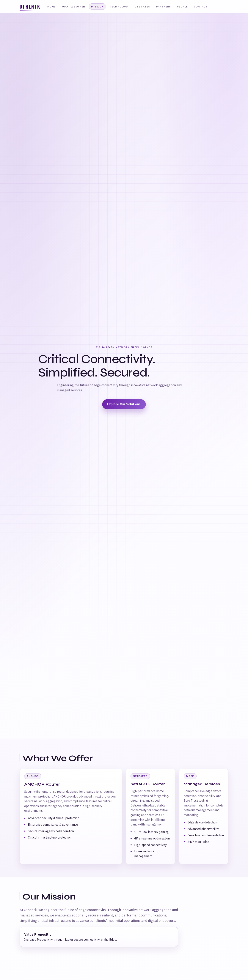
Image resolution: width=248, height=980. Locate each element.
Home (51, 7)
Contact (201, 7)
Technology (119, 7)
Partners (164, 7)
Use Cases (142, 7)
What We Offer (73, 7)
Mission (98, 7)
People (182, 7)
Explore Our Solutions (124, 404)
